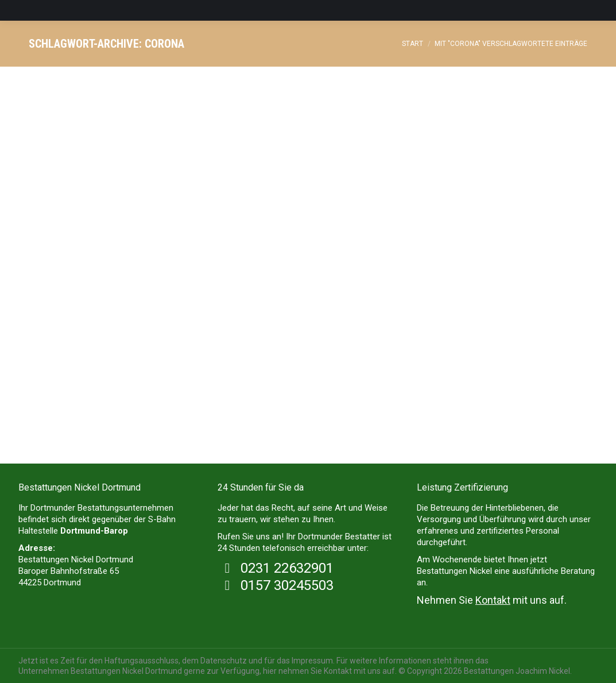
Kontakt (493, 600)
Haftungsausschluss (142, 661)
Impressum (312, 661)
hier (270, 671)
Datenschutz (224, 661)
